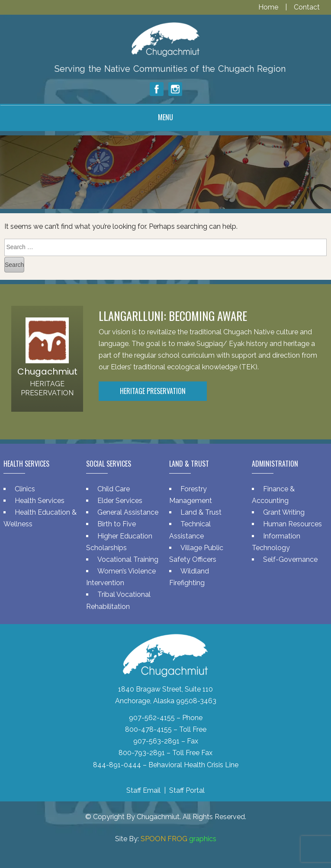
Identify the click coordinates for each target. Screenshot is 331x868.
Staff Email (143, 790)
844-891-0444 (117, 765)
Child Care (114, 489)
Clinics (25, 489)
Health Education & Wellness (40, 518)
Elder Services (120, 501)
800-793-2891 (142, 753)
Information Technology (276, 542)
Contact (307, 7)
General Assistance (128, 512)
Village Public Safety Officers (196, 554)
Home (269, 7)
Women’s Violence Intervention (121, 577)
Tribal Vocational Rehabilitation (118, 600)
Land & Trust (201, 512)
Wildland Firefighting (189, 577)
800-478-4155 (148, 729)
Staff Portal (187, 790)
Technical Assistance (190, 530)
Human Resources (292, 524)
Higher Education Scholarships (119, 542)
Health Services (40, 501)
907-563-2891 (156, 741)
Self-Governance (290, 559)
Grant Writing (284, 512)
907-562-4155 (152, 718)
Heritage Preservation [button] (153, 391)
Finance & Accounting (273, 495)
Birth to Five (117, 524)
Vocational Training (128, 559)
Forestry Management (191, 495)
